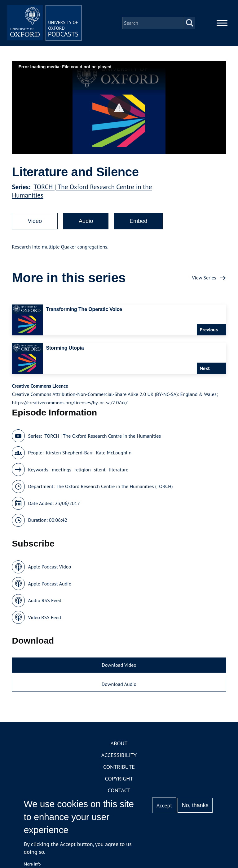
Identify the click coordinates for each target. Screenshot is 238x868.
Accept (164, 805)
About (119, 743)
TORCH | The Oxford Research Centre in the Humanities (103, 436)
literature (119, 470)
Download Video (119, 665)
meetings (62, 470)
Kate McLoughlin (114, 453)
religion (83, 470)
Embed (138, 221)
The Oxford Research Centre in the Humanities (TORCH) (114, 486)
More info (32, 864)
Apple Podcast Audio (50, 584)
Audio (86, 221)
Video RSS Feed (44, 617)
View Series (204, 278)
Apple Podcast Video (49, 567)
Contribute (119, 767)
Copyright (119, 779)
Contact (119, 790)
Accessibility (119, 755)
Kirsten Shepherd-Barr (69, 453)
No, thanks (195, 805)
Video (35, 221)
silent (100, 470)
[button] (119, 108)
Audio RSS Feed (44, 600)
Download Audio (119, 684)
